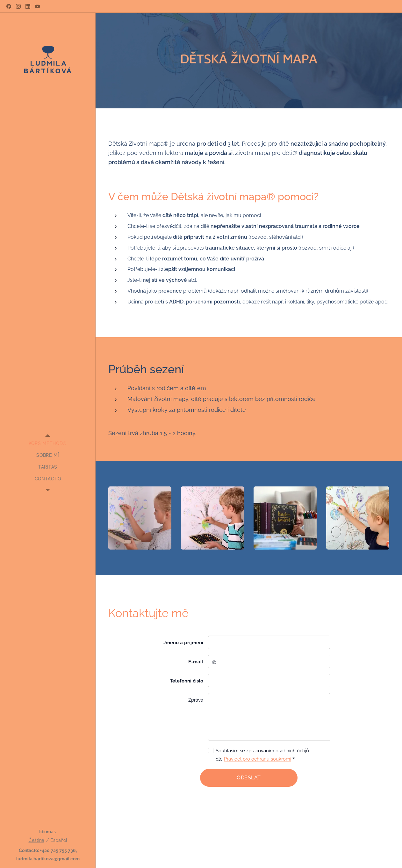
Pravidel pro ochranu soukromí (258, 759)
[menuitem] (48, 444)
